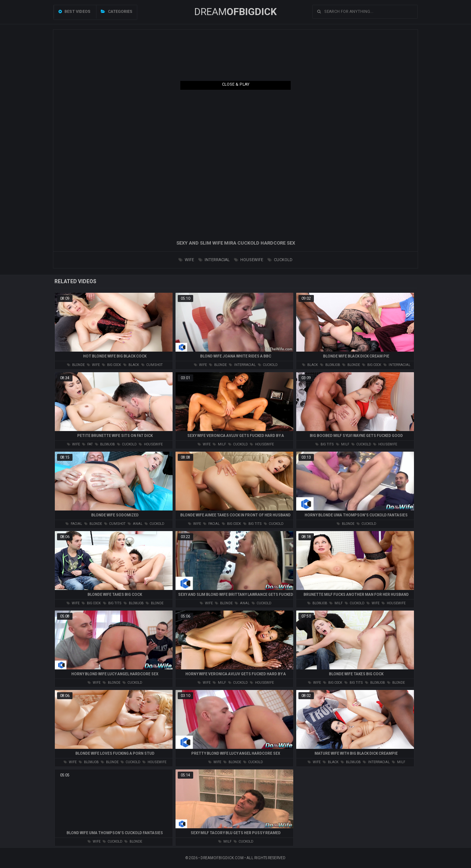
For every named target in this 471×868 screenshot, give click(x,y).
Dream (235, 12)
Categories (117, 12)
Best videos (75, 12)
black (131, 365)
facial (74, 524)
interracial (214, 260)
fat (87, 444)
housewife (249, 260)
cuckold (280, 260)
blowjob (330, 365)
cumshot (152, 365)
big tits (325, 444)
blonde (76, 365)
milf (219, 444)
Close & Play (236, 84)
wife (186, 260)
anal (135, 524)
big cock (111, 365)
